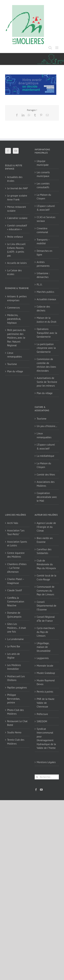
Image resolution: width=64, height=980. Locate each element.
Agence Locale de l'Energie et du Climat (46, 527)
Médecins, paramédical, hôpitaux (14, 319)
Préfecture (42, 714)
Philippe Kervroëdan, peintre (13, 699)
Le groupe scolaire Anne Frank (17, 198)
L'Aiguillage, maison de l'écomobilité (44, 647)
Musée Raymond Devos (46, 682)
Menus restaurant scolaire (17, 209)
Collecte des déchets (43, 309)
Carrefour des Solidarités (44, 551)
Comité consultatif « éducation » (17, 227)
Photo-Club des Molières (15, 712)
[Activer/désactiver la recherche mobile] (50, 48)
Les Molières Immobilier (14, 667)
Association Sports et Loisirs (17, 544)
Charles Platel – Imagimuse (16, 581)
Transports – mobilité (43, 242)
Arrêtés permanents (43, 264)
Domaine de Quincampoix (14, 615)
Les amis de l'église (13, 656)
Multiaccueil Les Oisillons (16, 678)
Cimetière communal (42, 230)
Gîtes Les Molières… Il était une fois (17, 628)
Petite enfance (15, 237)
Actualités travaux (46, 299)
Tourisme (12, 364)
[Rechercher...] (47, 777)
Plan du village (15, 371)
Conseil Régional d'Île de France (46, 619)
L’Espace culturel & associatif (46, 208)
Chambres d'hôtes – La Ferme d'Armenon (17, 568)
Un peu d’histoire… (47, 426)
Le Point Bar (14, 646)
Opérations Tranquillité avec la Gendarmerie (47, 333)
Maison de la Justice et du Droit (47, 320)
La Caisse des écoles (14, 272)
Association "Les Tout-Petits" (16, 532)
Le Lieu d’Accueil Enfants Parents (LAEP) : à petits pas (16, 250)
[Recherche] (37, 777)
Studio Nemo (14, 732)
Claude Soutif (15, 590)
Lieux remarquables (15, 355)
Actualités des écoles (15, 179)
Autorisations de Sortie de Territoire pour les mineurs (47, 382)
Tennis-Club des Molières (16, 742)
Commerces (13, 308)
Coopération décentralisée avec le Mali (47, 497)
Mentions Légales (46, 762)
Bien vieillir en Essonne (45, 540)
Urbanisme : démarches (43, 275)
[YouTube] (16, 151)
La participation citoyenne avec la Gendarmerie (46, 348)
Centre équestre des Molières (16, 555)
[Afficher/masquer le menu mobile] (57, 48)
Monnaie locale (45, 666)
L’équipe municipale (43, 163)
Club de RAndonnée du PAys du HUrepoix (46, 564)
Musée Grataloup (46, 673)
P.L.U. (40, 284)
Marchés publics (45, 292)
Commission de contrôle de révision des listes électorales (46, 365)
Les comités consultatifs (43, 185)
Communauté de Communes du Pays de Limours (46, 591)
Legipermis (43, 658)
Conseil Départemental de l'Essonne (47, 606)
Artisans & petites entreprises (17, 298)
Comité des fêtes (46, 475)
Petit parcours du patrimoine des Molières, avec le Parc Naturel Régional (16, 338)
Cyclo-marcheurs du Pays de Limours (46, 632)
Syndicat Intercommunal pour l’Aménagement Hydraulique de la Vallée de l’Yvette (46, 738)
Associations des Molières (46, 484)
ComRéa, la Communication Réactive (16, 602)
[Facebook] (8, 151)
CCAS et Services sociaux (46, 219)
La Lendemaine (15, 639)
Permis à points (45, 692)
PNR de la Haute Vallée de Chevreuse (46, 703)
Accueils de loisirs (17, 263)
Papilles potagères (17, 688)
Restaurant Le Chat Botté (17, 723)
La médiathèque (45, 456)
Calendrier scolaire (17, 218)
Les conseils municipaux (43, 174)
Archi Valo (13, 523)
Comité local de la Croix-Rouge (46, 577)
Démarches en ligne (44, 253)
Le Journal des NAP (17, 188)
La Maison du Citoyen (44, 197)
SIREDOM (42, 721)
